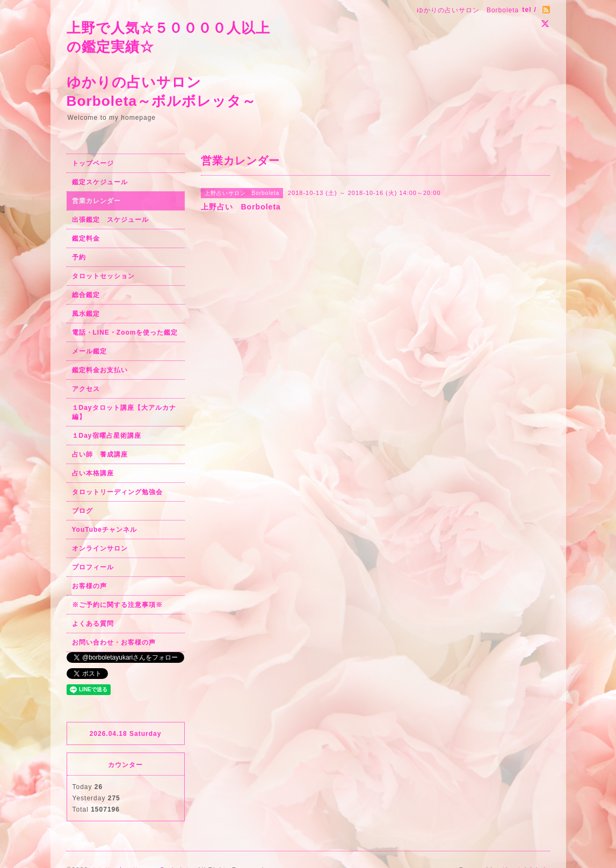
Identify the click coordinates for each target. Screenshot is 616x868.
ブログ (82, 511)
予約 (79, 257)
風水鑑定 (86, 314)
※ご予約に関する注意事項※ (117, 605)
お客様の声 (89, 586)
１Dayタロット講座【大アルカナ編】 (124, 412)
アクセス (86, 389)
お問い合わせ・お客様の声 (114, 642)
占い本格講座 (93, 473)
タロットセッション (103, 276)
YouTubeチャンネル (105, 530)
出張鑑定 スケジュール (110, 220)
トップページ (93, 163)
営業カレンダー (96, 201)
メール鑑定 (89, 351)
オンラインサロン (100, 548)
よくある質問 (93, 624)
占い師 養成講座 (100, 454)
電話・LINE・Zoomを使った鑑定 (125, 332)
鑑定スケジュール (100, 182)
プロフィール (93, 567)
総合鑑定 (86, 295)
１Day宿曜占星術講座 (107, 436)
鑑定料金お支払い (100, 370)
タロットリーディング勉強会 (117, 492)
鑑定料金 (86, 238)
